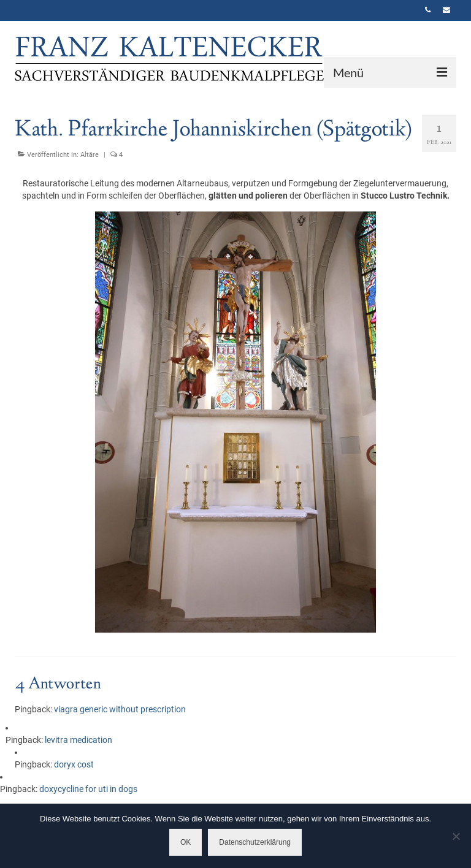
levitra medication (78, 740)
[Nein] (456, 836)
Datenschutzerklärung (255, 842)
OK (186, 842)
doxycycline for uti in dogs (88, 789)
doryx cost (74, 764)
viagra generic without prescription (120, 709)
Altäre (90, 155)
